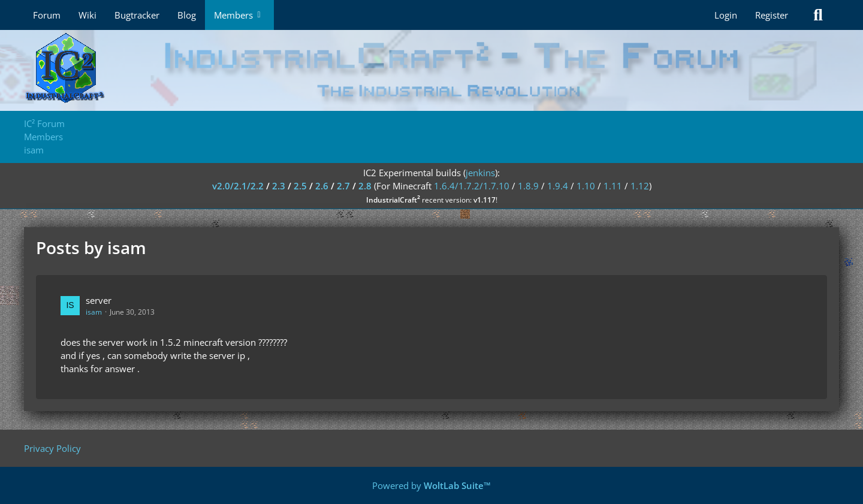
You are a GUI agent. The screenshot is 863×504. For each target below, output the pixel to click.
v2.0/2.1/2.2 (238, 186)
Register (772, 15)
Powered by (431, 485)
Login (726, 15)
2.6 (322, 186)
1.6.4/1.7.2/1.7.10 (472, 186)
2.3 (279, 186)
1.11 (613, 186)
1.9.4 (558, 186)
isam (94, 312)
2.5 (300, 186)
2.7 (343, 186)
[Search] (818, 15)
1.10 (586, 186)
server (99, 300)
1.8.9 (528, 186)
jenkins (480, 173)
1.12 (640, 186)
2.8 (365, 186)
